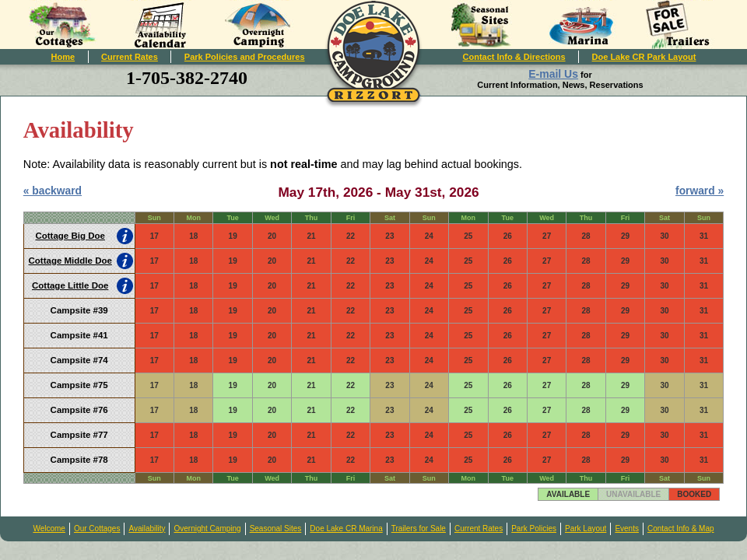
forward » (700, 191)
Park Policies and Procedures (245, 57)
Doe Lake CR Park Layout (644, 57)
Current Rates (130, 57)
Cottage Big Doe (70, 236)
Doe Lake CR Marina (346, 528)
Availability (147, 528)
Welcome (49, 528)
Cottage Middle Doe (70, 261)
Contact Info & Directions (514, 57)
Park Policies (534, 528)
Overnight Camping (207, 528)
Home (63, 57)
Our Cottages (97, 528)
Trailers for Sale (419, 528)
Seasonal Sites (276, 528)
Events (627, 528)
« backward (53, 191)
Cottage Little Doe (70, 285)
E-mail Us (553, 74)
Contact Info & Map (681, 528)
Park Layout (586, 528)
